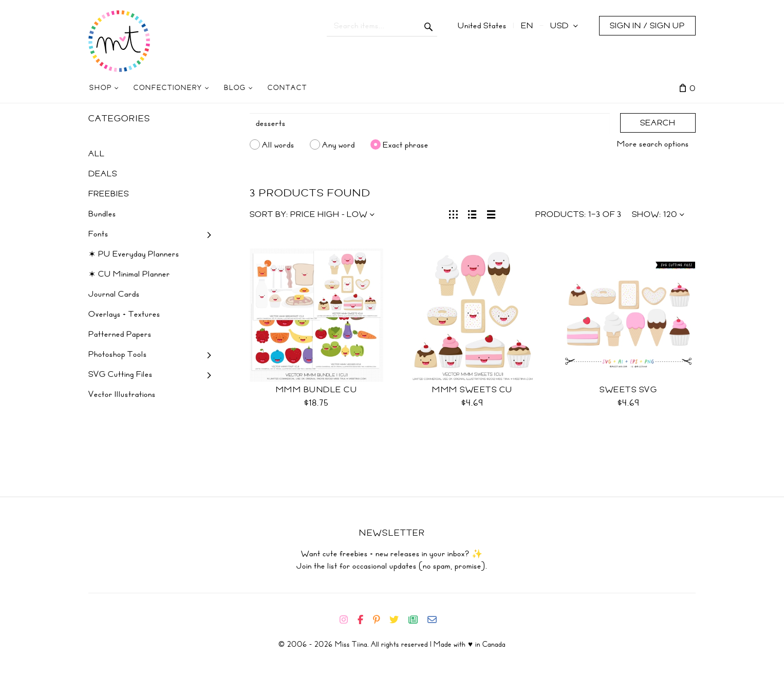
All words (278, 144)
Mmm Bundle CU (317, 390)
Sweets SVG (628, 390)
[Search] (430, 123)
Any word (339, 144)
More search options (653, 144)
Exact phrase (406, 144)
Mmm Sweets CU (472, 390)
